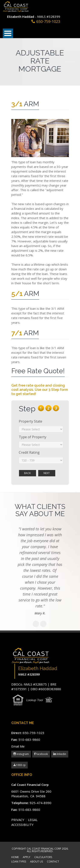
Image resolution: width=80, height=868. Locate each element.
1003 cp (20, 765)
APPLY (27, 857)
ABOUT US (36, 862)
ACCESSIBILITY (22, 825)
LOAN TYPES (19, 862)
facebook (42, 754)
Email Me (18, 746)
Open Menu (8, 33)
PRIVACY (18, 820)
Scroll (54, 853)
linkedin (61, 754)
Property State (31, 421)
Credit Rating (29, 452)
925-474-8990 (41, 803)
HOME (15, 857)
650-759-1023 (48, 21)
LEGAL (33, 820)
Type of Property (33, 437)
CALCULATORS (43, 857)
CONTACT (53, 862)
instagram (22, 754)
